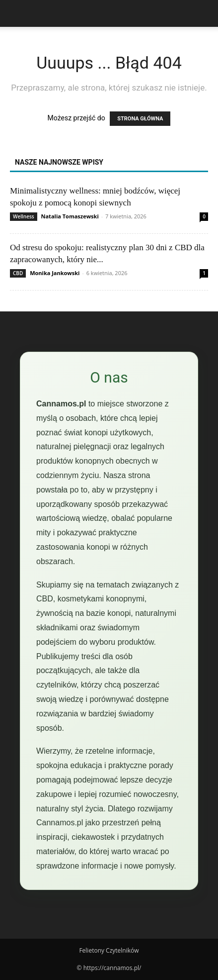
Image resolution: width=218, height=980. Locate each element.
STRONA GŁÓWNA (140, 119)
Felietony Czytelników (109, 950)
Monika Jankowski (55, 273)
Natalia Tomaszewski (70, 216)
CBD (18, 273)
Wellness (24, 216)
